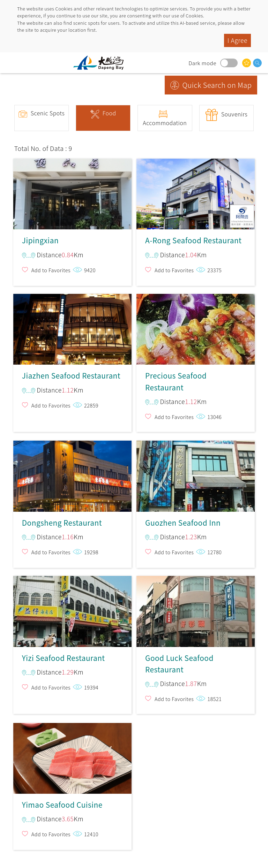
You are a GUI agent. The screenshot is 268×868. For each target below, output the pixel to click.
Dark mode (229, 63)
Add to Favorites (51, 270)
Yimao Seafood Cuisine (72, 755)
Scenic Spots (48, 113)
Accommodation (165, 123)
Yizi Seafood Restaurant (72, 611)
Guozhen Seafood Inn (196, 473)
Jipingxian (72, 191)
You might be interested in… (247, 63)
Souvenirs (234, 114)
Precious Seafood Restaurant (196, 329)
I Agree (237, 40)
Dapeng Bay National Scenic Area (101, 63)
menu (12, 63)
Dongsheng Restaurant (72, 473)
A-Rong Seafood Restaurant (196, 191)
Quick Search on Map (217, 85)
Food (109, 113)
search (257, 63)
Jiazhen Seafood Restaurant (72, 329)
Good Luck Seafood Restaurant (196, 611)
